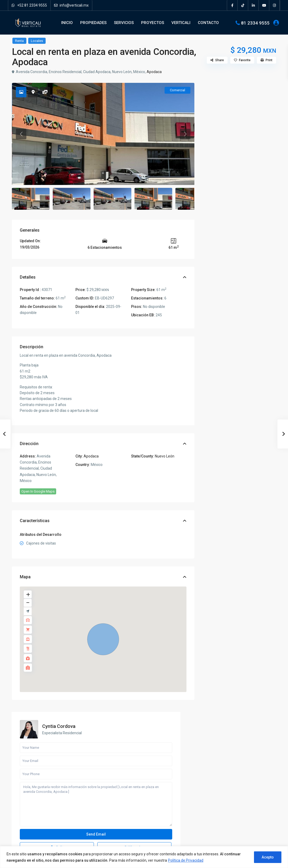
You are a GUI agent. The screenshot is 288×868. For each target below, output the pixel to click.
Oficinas (217, 486)
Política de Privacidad (186, 860)
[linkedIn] (253, 5)
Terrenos (217, 509)
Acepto (268, 857)
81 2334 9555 (255, 23)
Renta (19, 41)
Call (224, 220)
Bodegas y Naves (224, 438)
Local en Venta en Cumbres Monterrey (258, 799)
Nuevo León (165, 456)
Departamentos (222, 462)
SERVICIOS (124, 23)
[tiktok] (243, 5)
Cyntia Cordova (249, 95)
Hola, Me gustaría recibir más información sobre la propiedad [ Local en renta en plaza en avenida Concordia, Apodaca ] (239, 177)
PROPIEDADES (93, 23)
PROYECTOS (153, 23)
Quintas (216, 497)
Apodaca (154, 72)
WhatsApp (254, 220)
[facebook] (232, 5)
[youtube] (264, 5)
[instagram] (275, 5)
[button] (103, 639)
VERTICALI (181, 23)
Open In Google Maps (38, 491)
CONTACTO (208, 23)
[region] (144, 857)
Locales (37, 41)
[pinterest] (44, 811)
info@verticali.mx (71, 5)
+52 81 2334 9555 (29, 5)
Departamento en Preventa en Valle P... (252, 560)
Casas (215, 450)
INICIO (67, 23)
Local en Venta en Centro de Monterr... (258, 823)
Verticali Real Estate (35, 794)
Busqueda (239, 395)
